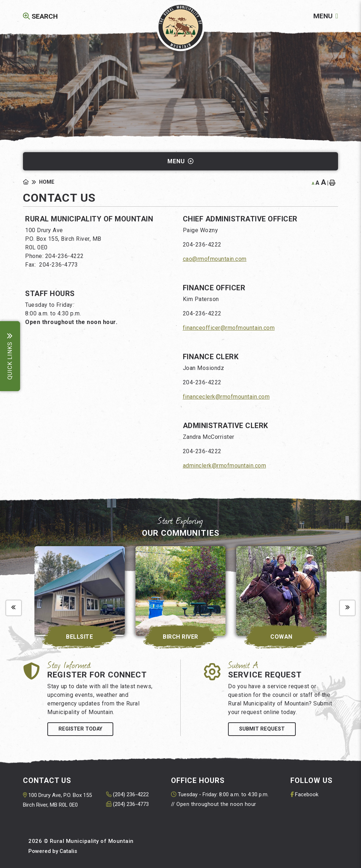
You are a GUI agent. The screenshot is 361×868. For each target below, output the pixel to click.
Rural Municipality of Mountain (180, 27)
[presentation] (14, 608)
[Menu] (326, 16)
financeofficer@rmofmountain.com (229, 328)
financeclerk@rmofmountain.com (226, 397)
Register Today (80, 729)
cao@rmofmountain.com (215, 259)
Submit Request (262, 729)
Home (47, 182)
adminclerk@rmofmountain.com (225, 466)
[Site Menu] (180, 161)
